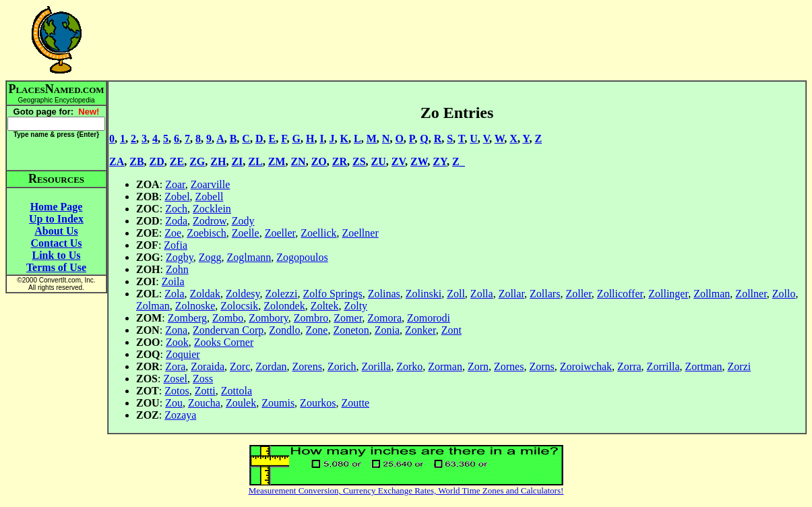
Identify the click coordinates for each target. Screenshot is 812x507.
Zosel (175, 379)
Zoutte (355, 403)
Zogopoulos (302, 257)
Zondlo (284, 330)
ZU (379, 161)
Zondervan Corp (228, 330)
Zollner (751, 294)
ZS (359, 161)
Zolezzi (281, 294)
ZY (440, 161)
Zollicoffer (620, 294)
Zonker (420, 330)
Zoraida (208, 366)
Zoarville (211, 184)
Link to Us (56, 255)
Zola (174, 294)
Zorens (307, 366)
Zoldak (205, 294)
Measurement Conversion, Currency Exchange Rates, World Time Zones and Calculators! (406, 490)
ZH (218, 161)
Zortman (703, 366)
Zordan (271, 366)
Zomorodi (429, 318)
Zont (451, 330)
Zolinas (384, 294)
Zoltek (325, 306)
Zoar (175, 184)
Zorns (541, 366)
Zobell (210, 197)
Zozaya (180, 415)
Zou (174, 403)
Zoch (176, 209)
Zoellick (318, 233)
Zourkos (318, 403)
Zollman (712, 294)
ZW (419, 161)
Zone (317, 330)
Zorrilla (663, 366)
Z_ (459, 161)
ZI (237, 161)
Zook (177, 342)
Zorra (629, 366)
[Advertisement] (457, 40)
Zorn (478, 366)
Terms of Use (56, 267)
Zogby (180, 257)
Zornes (509, 366)
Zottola (237, 391)
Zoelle (246, 233)
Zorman (445, 366)
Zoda (176, 221)
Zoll (456, 294)
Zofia (176, 245)
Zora (175, 366)
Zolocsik (239, 306)
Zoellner (361, 233)
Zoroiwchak (586, 366)
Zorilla (377, 366)
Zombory (269, 318)
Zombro (311, 318)
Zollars (545, 294)
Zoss (203, 379)
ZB (136, 161)
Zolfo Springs (332, 294)
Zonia (387, 330)
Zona (176, 330)
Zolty (355, 306)
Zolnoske (195, 306)
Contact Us (57, 243)
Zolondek (284, 306)
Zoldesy (243, 294)
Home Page (57, 207)
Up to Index (56, 219)
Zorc (240, 366)
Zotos (177, 391)
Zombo (228, 318)
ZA (117, 161)
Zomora (384, 318)
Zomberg (187, 318)
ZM (277, 161)
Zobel (177, 197)
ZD (157, 161)
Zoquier (183, 354)
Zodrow (210, 221)
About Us (56, 231)
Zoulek (241, 403)
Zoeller (280, 233)
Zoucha (204, 403)
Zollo (784, 294)
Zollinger (668, 294)
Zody (243, 221)
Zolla (482, 294)
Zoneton (351, 330)
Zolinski (424, 294)
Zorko (409, 366)
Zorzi (740, 366)
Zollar (511, 294)
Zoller (578, 294)
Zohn (177, 269)
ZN (298, 161)
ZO (319, 161)
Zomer (348, 318)
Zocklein (212, 209)
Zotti (205, 391)
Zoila (173, 281)
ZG (197, 161)
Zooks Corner (224, 342)
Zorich (342, 366)
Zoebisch (207, 233)
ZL (255, 161)
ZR (340, 161)
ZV (398, 161)
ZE (177, 161)
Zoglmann (249, 257)
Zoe (173, 233)
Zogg (210, 257)
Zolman (153, 306)
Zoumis (278, 403)
